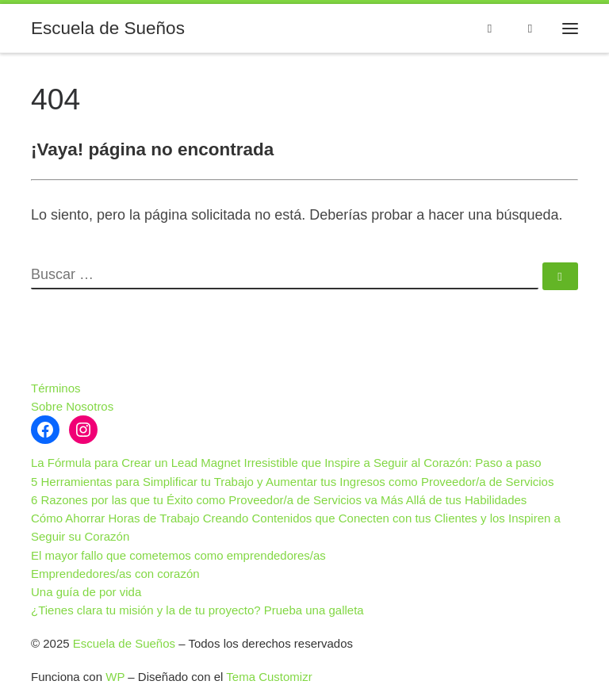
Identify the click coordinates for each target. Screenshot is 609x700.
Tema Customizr (269, 677)
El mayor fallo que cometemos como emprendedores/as (178, 555)
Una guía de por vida (86, 592)
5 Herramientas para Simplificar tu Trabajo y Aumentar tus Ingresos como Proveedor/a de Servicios (292, 482)
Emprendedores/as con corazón (115, 574)
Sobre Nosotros (72, 406)
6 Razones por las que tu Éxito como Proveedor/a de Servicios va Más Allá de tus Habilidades (279, 500)
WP (115, 677)
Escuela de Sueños (124, 643)
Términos (56, 388)
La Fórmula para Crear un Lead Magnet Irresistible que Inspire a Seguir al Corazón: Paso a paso (286, 463)
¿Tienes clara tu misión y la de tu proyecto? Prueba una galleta (197, 610)
